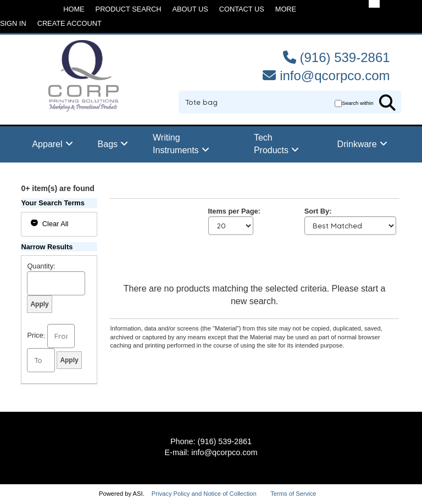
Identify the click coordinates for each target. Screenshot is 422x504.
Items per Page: (234, 211)
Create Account (70, 23)
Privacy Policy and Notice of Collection (204, 494)
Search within (358, 103)
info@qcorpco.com (335, 75)
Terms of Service (293, 494)
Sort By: (318, 211)
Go (387, 103)
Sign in (13, 23)
